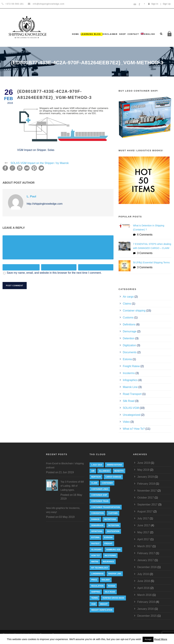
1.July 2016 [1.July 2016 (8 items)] (97, 465)
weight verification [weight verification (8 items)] (102, 610)
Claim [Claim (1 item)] (94, 483)
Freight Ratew (131, 366)
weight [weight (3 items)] (104, 604)
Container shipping (134, 311)
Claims (127, 304)
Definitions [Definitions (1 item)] (110, 519)
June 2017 (144, 525)
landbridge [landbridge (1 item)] (97, 574)
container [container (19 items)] (107, 483)
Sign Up (167, 4)
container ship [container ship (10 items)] (99, 495)
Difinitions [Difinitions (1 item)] (97, 531)
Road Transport (132, 394)
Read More (161, 639)
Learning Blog (91, 34)
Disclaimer (110, 34)
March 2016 (145, 595)
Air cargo (128, 297)
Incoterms (129, 373)
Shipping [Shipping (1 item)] (96, 592)
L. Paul (31, 196)
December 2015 (147, 616)
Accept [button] (148, 639)
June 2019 (144, 463)
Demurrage (130, 331)
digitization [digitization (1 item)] (113, 531)
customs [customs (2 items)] (113, 513)
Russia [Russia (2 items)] (112, 586)
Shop (123, 34)
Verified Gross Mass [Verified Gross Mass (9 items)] (113, 598)
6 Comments (145, 235)
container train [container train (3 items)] (100, 501)
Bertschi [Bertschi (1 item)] (96, 477)
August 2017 (145, 511)
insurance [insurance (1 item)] (108, 562)
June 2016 (144, 581)
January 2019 (146, 477)
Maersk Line (130, 387)
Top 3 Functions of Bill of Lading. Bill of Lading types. (72, 486)
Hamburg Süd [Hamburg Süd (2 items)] (113, 550)
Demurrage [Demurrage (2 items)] (97, 525)
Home (76, 34)
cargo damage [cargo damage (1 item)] (113, 477)
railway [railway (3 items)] (106, 580)
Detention (129, 338)
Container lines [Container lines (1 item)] (100, 489)
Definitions (129, 324)
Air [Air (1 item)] (93, 471)
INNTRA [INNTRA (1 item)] (95, 562)
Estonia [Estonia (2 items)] (95, 537)
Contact (133, 34)
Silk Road (129, 401)
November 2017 (147, 491)
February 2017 (146, 553)
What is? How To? (134, 429)
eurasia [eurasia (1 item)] (108, 537)
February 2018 (146, 484)
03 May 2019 (67, 517)
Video (126, 422)
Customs (128, 318)
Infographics (130, 380)
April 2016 (143, 588)
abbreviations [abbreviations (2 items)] (114, 465)
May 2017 (143, 532)
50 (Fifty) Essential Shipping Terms (151, 262)
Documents (130, 352)
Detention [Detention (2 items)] (114, 525)
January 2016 (146, 609)
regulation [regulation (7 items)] (97, 586)
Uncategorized (132, 415)
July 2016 (143, 574)
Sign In (155, 4)
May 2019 (143, 470)
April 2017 (143, 539)
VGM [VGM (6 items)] (93, 604)
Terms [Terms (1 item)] (95, 598)
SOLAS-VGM (131, 408)
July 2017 (143, 518)
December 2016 (147, 567)
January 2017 (146, 560)
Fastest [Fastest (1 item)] (95, 543)
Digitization (129, 345)
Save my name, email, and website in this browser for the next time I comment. (54, 273)
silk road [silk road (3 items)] (110, 592)
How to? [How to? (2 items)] (96, 555)
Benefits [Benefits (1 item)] (119, 471)
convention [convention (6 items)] (97, 513)
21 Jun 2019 (66, 472)
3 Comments (145, 253)
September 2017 (147, 505)
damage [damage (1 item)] (95, 519)
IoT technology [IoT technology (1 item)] (100, 568)
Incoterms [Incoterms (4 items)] (110, 555)
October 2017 (146, 498)
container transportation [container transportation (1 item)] (106, 507)
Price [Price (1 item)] (94, 580)
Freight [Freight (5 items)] (108, 543)
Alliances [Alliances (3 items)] (104, 471)
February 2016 (146, 602)
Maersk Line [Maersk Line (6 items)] (115, 574)
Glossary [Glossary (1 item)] (96, 550)
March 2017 (145, 546)
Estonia (127, 359)
